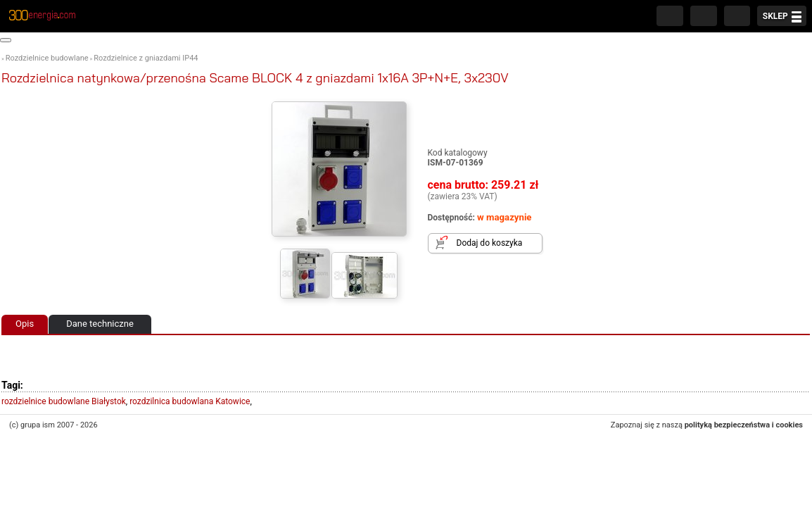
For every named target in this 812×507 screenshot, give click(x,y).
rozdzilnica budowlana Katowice (190, 401)
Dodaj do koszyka (490, 243)
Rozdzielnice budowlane (47, 58)
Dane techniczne (100, 324)
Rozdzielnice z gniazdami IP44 (146, 58)
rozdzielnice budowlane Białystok (64, 401)
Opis (25, 324)
